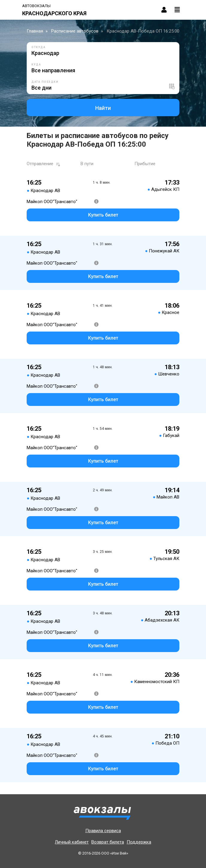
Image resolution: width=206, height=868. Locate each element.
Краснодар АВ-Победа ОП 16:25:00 (143, 31)
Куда (36, 65)
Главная (35, 31)
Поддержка (139, 842)
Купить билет (103, 215)
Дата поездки (45, 82)
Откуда (38, 47)
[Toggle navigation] (177, 10)
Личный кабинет (72, 842)
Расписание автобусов (75, 31)
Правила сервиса (103, 831)
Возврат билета (108, 842)
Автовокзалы (36, 6)
